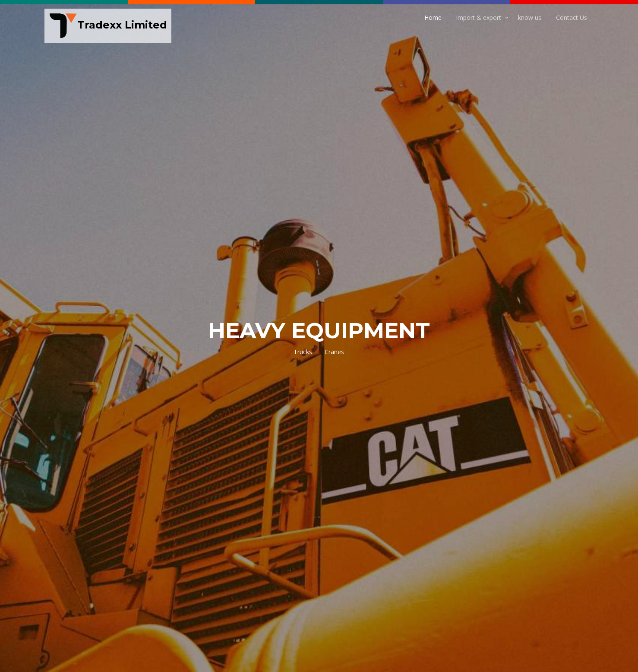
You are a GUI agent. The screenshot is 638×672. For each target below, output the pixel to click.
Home (433, 17)
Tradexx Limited (108, 26)
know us (530, 17)
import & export (479, 17)
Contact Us (572, 17)
